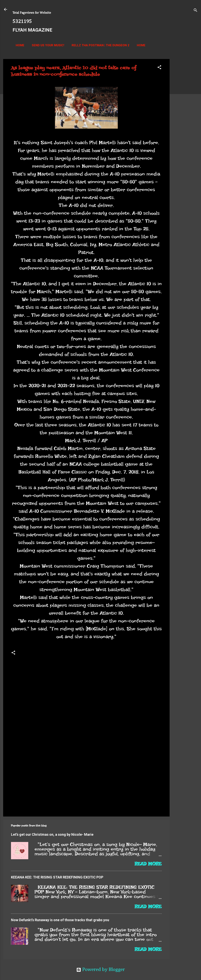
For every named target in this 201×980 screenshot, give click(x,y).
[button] (159, 68)
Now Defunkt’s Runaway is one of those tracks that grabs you (60, 920)
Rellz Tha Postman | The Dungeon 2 (100, 45)
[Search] (196, 11)
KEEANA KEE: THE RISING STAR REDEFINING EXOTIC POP (57, 877)
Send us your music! (48, 45)
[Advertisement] (185, 118)
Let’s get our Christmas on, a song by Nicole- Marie (52, 834)
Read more (148, 864)
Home (20, 45)
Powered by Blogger (101, 970)
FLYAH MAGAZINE (32, 30)
